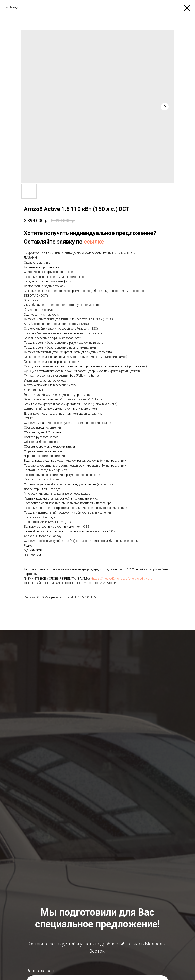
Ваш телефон (40, 971)
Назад (13, 7)
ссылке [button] (94, 242)
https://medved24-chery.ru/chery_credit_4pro (122, 579)
